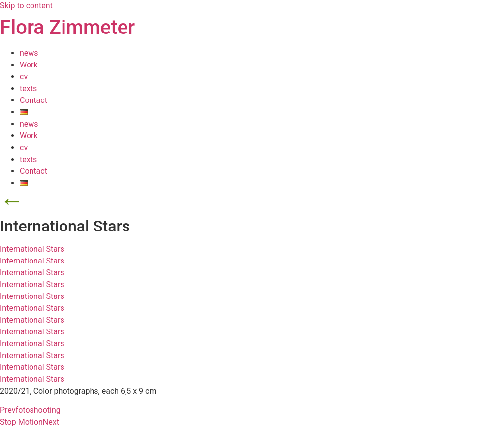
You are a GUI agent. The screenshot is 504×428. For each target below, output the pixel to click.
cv (24, 77)
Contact (33, 100)
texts (28, 88)
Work (29, 65)
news (29, 53)
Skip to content (26, 6)
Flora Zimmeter (67, 27)
